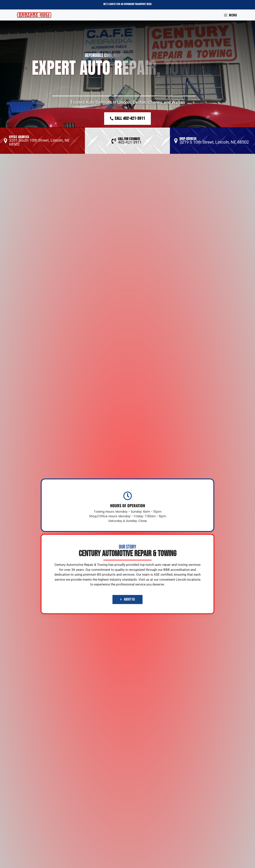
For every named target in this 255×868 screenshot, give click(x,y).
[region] (127, 87)
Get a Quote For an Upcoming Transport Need (127, 4)
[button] (43, 141)
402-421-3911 (130, 142)
